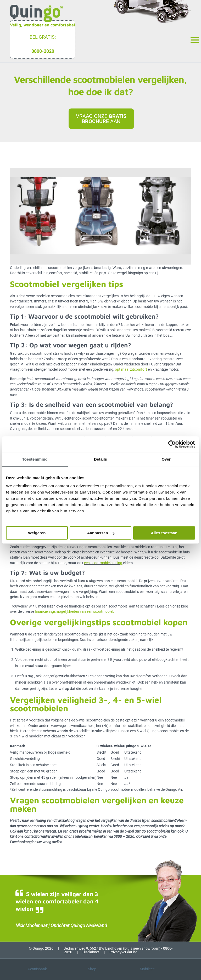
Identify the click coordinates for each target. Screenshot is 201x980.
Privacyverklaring (123, 952)
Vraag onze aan (101, 119)
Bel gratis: (43, 37)
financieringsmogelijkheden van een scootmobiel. (74, 611)
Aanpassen (101, 533)
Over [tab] (166, 459)
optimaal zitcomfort (131, 369)
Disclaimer (91, 952)
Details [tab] (100, 459)
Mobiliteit (147, 969)
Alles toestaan (164, 533)
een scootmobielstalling (103, 563)
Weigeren (37, 533)
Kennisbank (37, 969)
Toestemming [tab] (35, 459)
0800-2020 (43, 51)
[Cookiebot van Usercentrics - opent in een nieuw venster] (172, 444)
